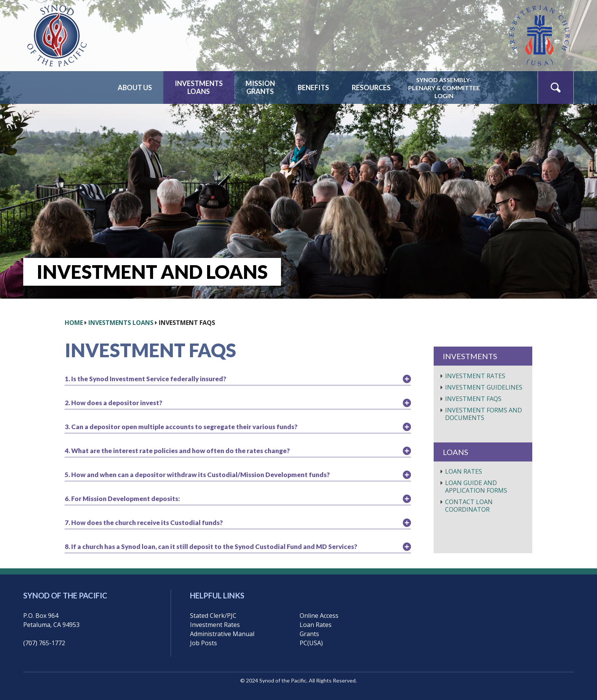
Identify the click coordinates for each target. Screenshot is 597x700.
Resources (371, 87)
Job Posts (204, 643)
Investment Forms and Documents (484, 414)
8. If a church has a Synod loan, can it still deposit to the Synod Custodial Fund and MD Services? (211, 546)
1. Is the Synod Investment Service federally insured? (145, 379)
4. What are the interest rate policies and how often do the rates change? (177, 451)
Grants (309, 634)
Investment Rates (475, 376)
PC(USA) (311, 643)
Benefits (313, 87)
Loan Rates (464, 471)
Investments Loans (121, 323)
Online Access (319, 616)
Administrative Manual (222, 634)
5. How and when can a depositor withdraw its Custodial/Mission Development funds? (197, 475)
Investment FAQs (473, 399)
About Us (135, 87)
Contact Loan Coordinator (469, 506)
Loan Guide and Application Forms (476, 487)
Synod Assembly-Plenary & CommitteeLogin (444, 88)
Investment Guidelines (484, 387)
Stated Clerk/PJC (213, 616)
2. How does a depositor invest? (113, 403)
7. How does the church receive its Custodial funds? (144, 523)
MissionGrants (260, 87)
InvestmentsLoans (199, 87)
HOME (74, 323)
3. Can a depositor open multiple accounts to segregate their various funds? (181, 427)
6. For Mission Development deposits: (122, 499)
